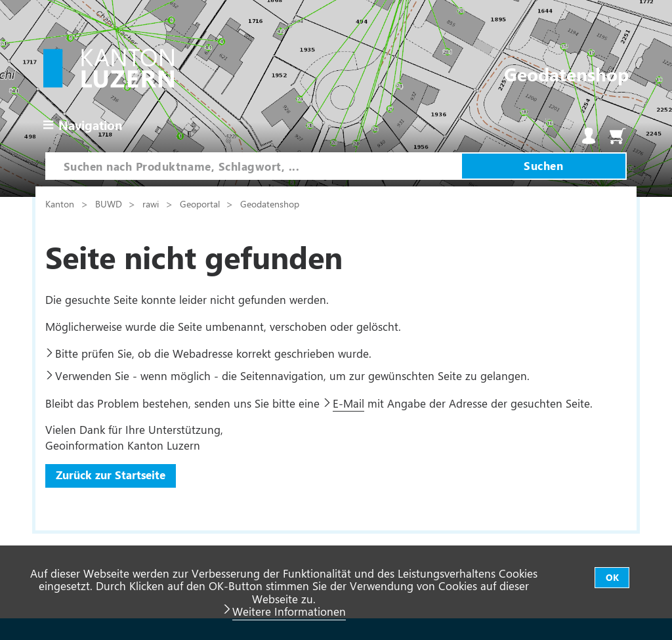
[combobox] (254, 166)
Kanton (61, 203)
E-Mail (348, 403)
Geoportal (201, 203)
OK (612, 577)
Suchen (543, 165)
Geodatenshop (270, 203)
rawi (152, 203)
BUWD (110, 203)
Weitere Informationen (289, 611)
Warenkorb (618, 136)
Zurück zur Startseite (111, 475)
